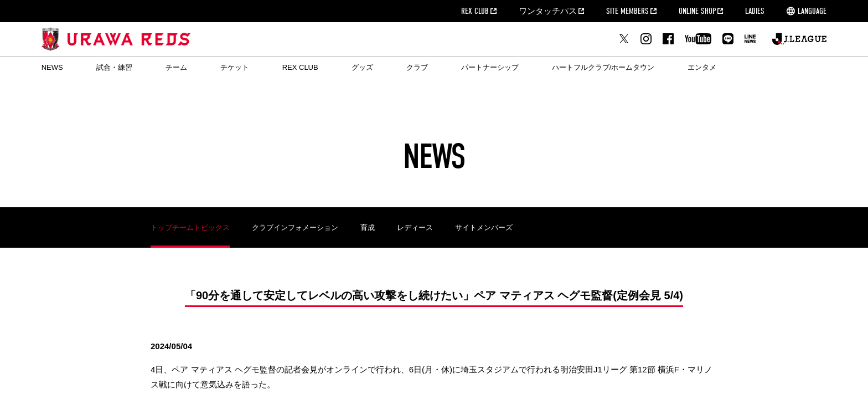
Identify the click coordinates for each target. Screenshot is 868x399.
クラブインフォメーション (295, 227)
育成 (368, 227)
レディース (415, 227)
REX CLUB (475, 11)
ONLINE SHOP (697, 11)
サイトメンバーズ (484, 227)
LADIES (755, 11)
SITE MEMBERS (627, 11)
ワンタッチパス (548, 11)
